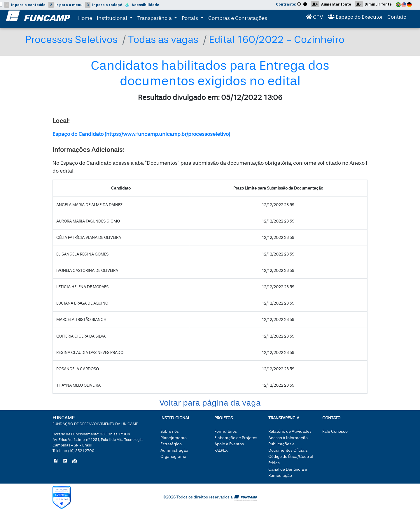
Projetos (224, 418)
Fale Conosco (335, 431)
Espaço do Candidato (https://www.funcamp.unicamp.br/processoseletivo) (141, 134)
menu (65, 5)
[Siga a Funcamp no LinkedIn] (65, 461)
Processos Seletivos (71, 40)
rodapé (104, 5)
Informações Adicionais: (88, 150)
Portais (194, 19)
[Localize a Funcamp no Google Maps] (75, 461)
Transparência (159, 19)
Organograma (173, 457)
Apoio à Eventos (229, 444)
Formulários (226, 431)
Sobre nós (170, 431)
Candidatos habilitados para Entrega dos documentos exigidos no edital (210, 73)
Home (85, 19)
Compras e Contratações (238, 19)
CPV (315, 18)
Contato (397, 18)
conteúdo (25, 5)
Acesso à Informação (288, 438)
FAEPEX (221, 450)
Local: (61, 121)
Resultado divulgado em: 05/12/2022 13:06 (210, 98)
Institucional (113, 19)
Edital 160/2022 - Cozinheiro (277, 40)
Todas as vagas (163, 40)
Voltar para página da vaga (210, 403)
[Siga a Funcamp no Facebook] (56, 461)
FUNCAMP (95, 420)
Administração (174, 450)
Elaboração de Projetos (236, 438)
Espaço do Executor (355, 18)
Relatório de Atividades (290, 431)
